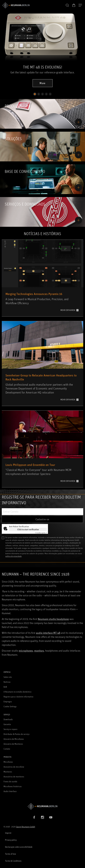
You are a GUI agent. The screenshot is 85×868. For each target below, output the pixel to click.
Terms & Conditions (13, 861)
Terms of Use (11, 854)
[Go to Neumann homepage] (42, 806)
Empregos (8, 701)
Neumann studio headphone (53, 619)
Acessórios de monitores (14, 777)
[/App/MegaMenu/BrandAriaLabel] (16, 5)
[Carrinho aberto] (74, 5)
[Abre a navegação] (80, 5)
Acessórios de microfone (14, 767)
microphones (26, 651)
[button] (67, 5)
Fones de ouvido (10, 781)
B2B (5, 687)
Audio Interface (10, 791)
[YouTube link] (51, 817)
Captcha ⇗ (41, 533)
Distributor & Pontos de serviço (17, 734)
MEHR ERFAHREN (68, 310)
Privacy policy (11, 840)
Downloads (8, 719)
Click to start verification (28, 529)
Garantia (7, 724)
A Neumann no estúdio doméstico (17, 692)
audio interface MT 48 (48, 633)
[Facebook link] (34, 817)
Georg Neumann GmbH (26, 827)
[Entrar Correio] (42, 512)
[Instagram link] (42, 817)
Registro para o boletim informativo (18, 697)
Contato (7, 749)
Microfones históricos (13, 786)
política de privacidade (13, 556)
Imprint (8, 833)
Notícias (7, 682)
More (42, 83)
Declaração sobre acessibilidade (19, 847)
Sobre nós (8, 677)
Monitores (8, 772)
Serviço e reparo (10, 729)
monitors (39, 651)
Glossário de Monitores (13, 744)
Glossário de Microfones (14, 739)
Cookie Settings (10, 706)
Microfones (8, 762)
